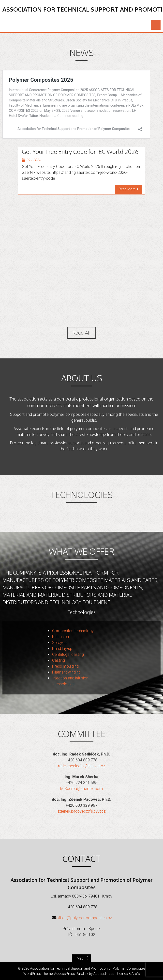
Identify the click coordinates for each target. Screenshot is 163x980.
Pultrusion (60, 637)
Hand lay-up (62, 649)
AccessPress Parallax (71, 974)
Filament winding (66, 672)
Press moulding (65, 666)
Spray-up (60, 643)
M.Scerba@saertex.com (81, 789)
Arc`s (136, 974)
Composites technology (73, 631)
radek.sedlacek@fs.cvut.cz (81, 766)
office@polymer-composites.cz (84, 918)
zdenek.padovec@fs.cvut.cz (82, 811)
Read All (81, 333)
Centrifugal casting (68, 654)
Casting (59, 660)
